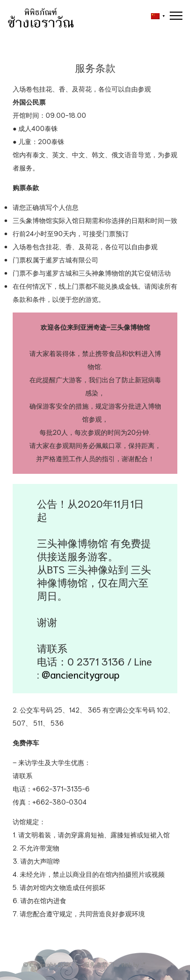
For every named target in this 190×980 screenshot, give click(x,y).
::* (143, 964)
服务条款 (96, 964)
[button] (155, 16)
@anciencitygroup (81, 674)
